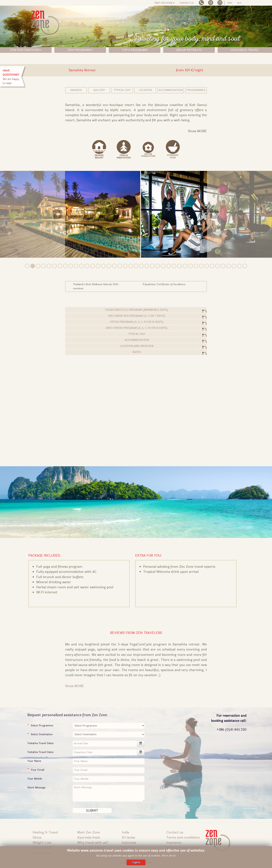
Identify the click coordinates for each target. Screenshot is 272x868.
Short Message (36, 788)
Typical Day (122, 90)
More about (169, 856)
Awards (76, 90)
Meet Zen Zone (164, 3)
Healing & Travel (45, 832)
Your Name (34, 761)
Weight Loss (42, 843)
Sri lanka (128, 838)
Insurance (174, 843)
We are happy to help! (11, 77)
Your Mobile (35, 779)
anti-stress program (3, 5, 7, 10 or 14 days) (136, 328)
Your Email (37, 770)
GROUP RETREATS (189, 50)
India (126, 832)
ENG (230, 3)
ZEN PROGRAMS (80, 50)
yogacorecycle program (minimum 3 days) (136, 310)
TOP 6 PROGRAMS (135, 50)
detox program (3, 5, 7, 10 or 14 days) (136, 322)
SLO (239, 3)
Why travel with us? (93, 843)
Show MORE (75, 686)
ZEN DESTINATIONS (26, 50)
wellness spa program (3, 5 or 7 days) (136, 316)
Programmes (196, 90)
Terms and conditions (183, 838)
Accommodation (171, 90)
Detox (37, 838)
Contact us (187, 3)
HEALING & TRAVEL (245, 50)
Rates (136, 353)
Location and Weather (136, 346)
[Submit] (92, 810)
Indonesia (129, 843)
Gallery (99, 90)
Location (145, 90)
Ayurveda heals (89, 838)
